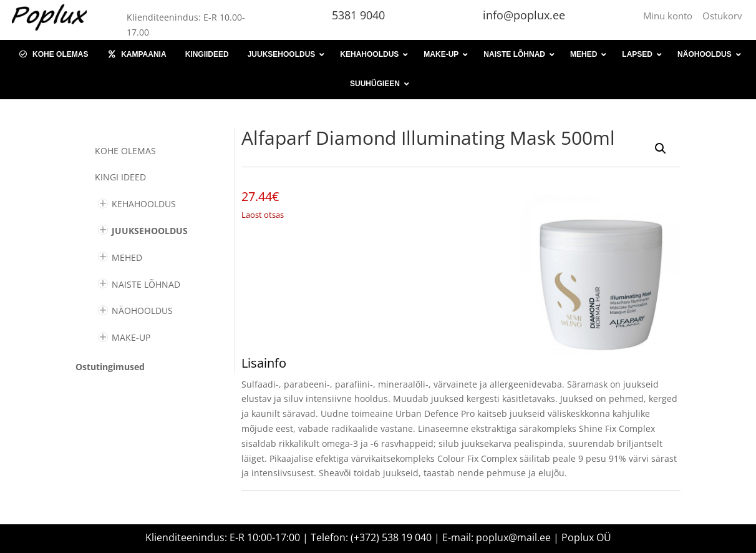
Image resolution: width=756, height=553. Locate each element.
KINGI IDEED (120, 177)
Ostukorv (722, 16)
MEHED (127, 257)
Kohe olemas (125, 151)
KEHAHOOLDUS (144, 204)
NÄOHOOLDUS (142, 311)
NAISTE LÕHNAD (146, 284)
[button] (661, 149)
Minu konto (670, 16)
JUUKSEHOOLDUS (150, 231)
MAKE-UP (131, 337)
